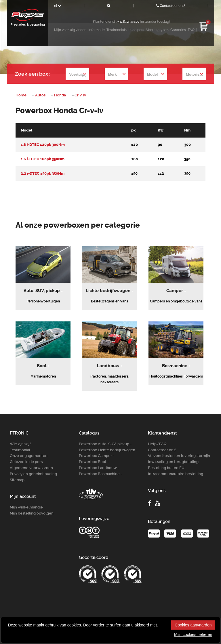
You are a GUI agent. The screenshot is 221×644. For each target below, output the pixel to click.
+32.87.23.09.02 (128, 22)
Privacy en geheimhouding (33, 474)
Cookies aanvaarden (193, 625)
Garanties (178, 30)
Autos (40, 95)
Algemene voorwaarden (31, 468)
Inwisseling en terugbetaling (173, 462)
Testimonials (117, 30)
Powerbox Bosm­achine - (100, 474)
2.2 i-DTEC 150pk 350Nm (43, 173)
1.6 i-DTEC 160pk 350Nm (43, 159)
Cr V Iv (80, 95)
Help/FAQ (157, 444)
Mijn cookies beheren (193, 635)
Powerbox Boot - (94, 462)
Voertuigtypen (157, 30)
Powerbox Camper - (97, 456)
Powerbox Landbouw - (99, 468)
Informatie (97, 30)
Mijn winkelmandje (26, 507)
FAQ (191, 30)
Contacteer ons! (171, 6)
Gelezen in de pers (26, 462)
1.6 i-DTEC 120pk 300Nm (43, 145)
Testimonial (20, 450)
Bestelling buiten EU (166, 468)
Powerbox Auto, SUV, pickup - (105, 444)
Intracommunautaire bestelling (176, 474)
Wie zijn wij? (20, 444)
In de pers (136, 30)
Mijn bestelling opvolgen (32, 513)
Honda (60, 95)
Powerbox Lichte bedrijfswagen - (108, 450)
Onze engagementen (29, 456)
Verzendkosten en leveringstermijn (179, 456)
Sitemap (17, 480)
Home (21, 95)
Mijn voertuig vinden (70, 30)
